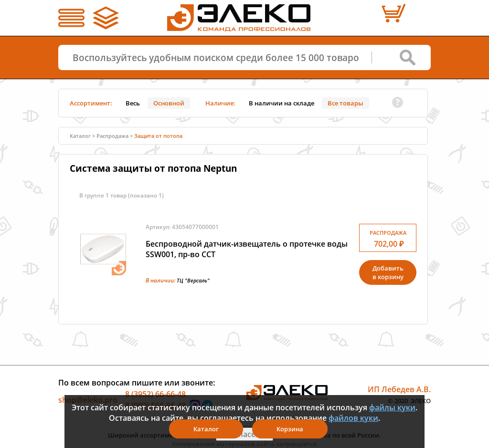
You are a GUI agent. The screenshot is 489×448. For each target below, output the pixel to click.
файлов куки (353, 418)
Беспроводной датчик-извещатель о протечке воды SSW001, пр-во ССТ (247, 249)
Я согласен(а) (244, 434)
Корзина (290, 429)
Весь (133, 103)
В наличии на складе (282, 103)
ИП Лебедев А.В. (399, 389)
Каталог (80, 136)
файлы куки (392, 407)
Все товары (345, 103)
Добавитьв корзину (388, 272)
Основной (169, 103)
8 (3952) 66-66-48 (155, 394)
